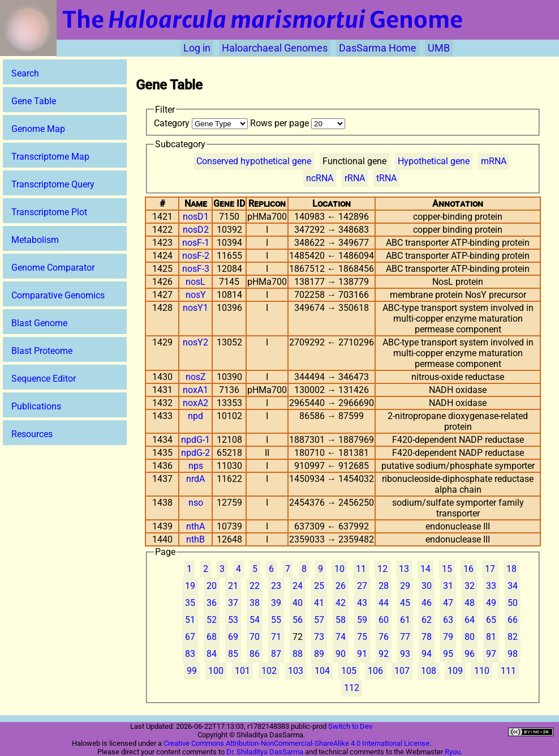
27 (362, 586)
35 (190, 603)
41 (319, 603)
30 (427, 586)
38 (255, 603)
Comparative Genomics (58, 295)
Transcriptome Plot (49, 212)
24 (298, 586)
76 (384, 637)
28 (384, 586)
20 (212, 586)
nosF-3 (196, 269)
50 (513, 603)
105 (349, 671)
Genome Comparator (53, 268)
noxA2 (195, 403)
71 (276, 637)
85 (233, 654)
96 (470, 654)
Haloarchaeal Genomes (275, 48)
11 (361, 569)
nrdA (195, 479)
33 (491, 586)
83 (190, 654)
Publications (36, 406)
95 (448, 654)
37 (233, 603)
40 (298, 603)
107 (402, 671)
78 (427, 637)
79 (448, 637)
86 (255, 654)
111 (508, 671)
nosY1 (195, 308)
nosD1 (196, 217)
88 (298, 654)
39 (276, 603)
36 (212, 603)
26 (341, 586)
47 (448, 603)
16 (468, 569)
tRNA (386, 178)
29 (405, 586)
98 (513, 654)
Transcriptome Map (50, 157)
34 (513, 586)
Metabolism (35, 240)
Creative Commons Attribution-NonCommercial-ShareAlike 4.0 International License (296, 743)
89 (319, 654)
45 (405, 603)
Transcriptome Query (53, 184)
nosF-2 (196, 256)
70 (255, 637)
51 (190, 620)
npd (195, 416)
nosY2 (195, 342)
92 (384, 654)
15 (447, 569)
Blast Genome (39, 323)
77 (405, 637)
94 (427, 654)
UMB (439, 48)
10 (339, 569)
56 (298, 620)
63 (448, 620)
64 (470, 620)
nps (196, 466)
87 (276, 654)
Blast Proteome (42, 351)
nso (196, 503)
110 (482, 671)
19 (190, 586)
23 (276, 586)
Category (202, 123)
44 (384, 603)
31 (448, 586)
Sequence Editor (44, 379)
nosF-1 (196, 243)
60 (384, 620)
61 (405, 620)
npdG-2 (195, 453)
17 (490, 569)
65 (491, 620)
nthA (195, 526)
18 (511, 569)
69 (233, 637)
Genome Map (38, 129)
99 (192, 671)
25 (319, 586)
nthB (195, 539)
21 (233, 586)
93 (405, 654)
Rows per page (298, 123)
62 (427, 620)
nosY (196, 295)
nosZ (196, 377)
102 (269, 671)
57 (319, 620)
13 (404, 569)
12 (382, 569)
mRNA (494, 161)
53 (233, 620)
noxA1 (195, 390)
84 (212, 654)
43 (362, 603)
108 (429, 671)
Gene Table (34, 101)
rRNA (355, 178)
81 (491, 637)
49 (491, 603)
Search (25, 73)
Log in (197, 48)
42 (341, 603)
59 (362, 620)
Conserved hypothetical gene (254, 161)
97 (491, 654)
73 (319, 637)
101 (242, 671)
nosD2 (196, 230)
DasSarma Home (378, 48)
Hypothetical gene (434, 161)
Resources (32, 434)
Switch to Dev (350, 726)
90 (341, 654)
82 (513, 637)
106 (375, 671)
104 (322, 671)
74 (341, 637)
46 (427, 603)
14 (425, 569)
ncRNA (320, 178)
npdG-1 (195, 440)
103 (296, 671)
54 (255, 620)
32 (470, 586)
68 (212, 637)
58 (341, 620)
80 (470, 637)
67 (190, 637)
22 (255, 586)
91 (362, 654)
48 (470, 603)
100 (216, 671)
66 (513, 620)
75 (362, 637)
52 (212, 620)
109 (455, 671)
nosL (195, 282)
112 (352, 688)
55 (276, 620)
